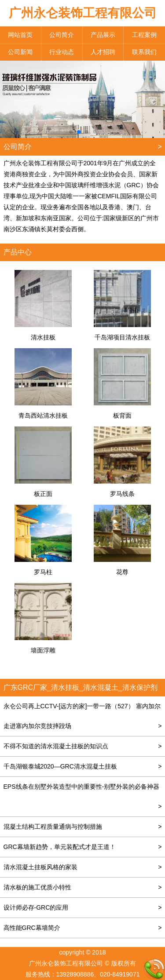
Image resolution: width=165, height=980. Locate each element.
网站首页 (20, 35)
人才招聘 (103, 52)
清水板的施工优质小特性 (83, 887)
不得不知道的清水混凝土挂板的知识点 (83, 746)
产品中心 (18, 252)
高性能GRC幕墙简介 (83, 928)
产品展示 (103, 35)
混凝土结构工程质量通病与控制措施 (83, 827)
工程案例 (144, 35)
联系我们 (144, 52)
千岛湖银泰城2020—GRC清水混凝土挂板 (83, 767)
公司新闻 (20, 52)
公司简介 (62, 35)
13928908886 (75, 974)
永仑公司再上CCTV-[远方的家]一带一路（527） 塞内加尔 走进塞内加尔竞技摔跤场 (83, 719)
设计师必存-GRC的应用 (83, 908)
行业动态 (62, 52)
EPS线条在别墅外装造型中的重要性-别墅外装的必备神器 (83, 790)
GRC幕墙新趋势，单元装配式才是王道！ (83, 847)
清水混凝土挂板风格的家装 (83, 867)
